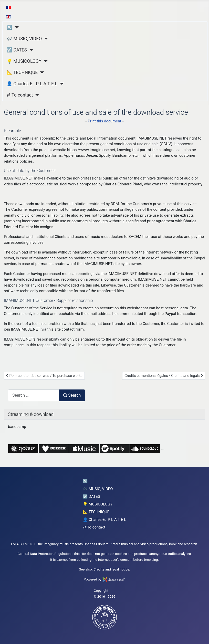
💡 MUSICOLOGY (24, 61)
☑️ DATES (17, 50)
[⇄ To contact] (36, 95)
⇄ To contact (20, 95)
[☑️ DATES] (30, 50)
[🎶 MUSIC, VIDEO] (45, 39)
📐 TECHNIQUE (22, 72)
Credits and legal (106, 569)
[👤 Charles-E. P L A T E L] (61, 84)
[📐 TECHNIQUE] (41, 72)
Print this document (105, 121)
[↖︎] (15, 27)
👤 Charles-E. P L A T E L (32, 84)
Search (72, 395)
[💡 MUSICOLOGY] (45, 61)
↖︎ (9, 27)
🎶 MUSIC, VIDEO (24, 39)
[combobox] (34, 395)
